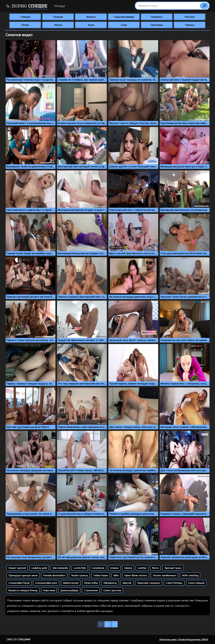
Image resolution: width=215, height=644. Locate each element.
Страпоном (91, 590)
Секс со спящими (18, 639)
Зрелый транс (173, 568)
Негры (58, 25)
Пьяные (58, 17)
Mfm (116, 575)
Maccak (127, 583)
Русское (190, 17)
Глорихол (157, 17)
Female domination (54, 575)
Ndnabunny (110, 583)
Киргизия (49, 590)
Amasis (114, 568)
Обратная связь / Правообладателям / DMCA (184, 639)
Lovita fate (80, 568)
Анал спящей (196, 583)
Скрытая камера (124, 17)
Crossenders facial (19, 583)
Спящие (25, 17)
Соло (124, 25)
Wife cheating (190, 575)
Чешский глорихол (149, 583)
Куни (91, 25)
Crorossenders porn (46, 583)
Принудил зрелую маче (23, 575)
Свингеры (157, 25)
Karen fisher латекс (136, 575)
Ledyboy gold (39, 568)
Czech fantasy (174, 583)
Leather (142, 568)
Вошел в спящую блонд (23, 590)
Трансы (190, 25)
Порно (27, 6)
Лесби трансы (79, 575)
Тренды (59, 6)
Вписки (91, 17)
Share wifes (91, 583)
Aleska (128, 568)
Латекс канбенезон (164, 575)
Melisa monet (71, 583)
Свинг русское (112, 590)
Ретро (25, 25)
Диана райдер (69, 590)
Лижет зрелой (17, 568)
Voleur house (101, 575)
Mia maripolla (60, 568)
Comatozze (98, 568)
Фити (155, 568)
